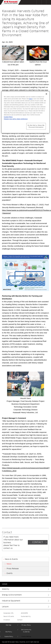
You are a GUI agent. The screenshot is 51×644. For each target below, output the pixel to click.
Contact (20, 620)
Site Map (8, 625)
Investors (7, 620)
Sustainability (26, 617)
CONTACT (38, 542)
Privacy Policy (26, 625)
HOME (5, 584)
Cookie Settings (26, 637)
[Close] (46, 94)
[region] (25, 112)
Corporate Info (8, 613)
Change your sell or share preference (16, 119)
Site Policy (9, 632)
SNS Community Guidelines (26, 631)
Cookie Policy (9, 637)
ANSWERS (24, 613)
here (31, 99)
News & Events (9, 617)
